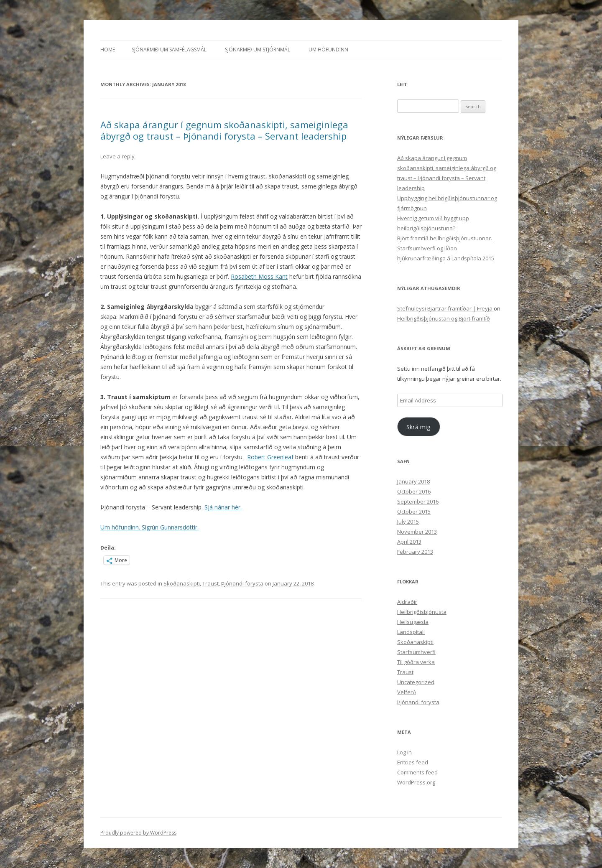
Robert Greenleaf (270, 457)
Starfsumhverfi (416, 652)
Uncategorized (416, 682)
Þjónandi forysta (242, 583)
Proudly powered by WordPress (138, 833)
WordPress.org (416, 782)
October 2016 (414, 491)
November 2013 (417, 532)
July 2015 (408, 522)
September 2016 (418, 501)
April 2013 (409, 542)
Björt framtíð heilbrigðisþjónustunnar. (445, 238)
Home (108, 50)
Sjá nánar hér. (223, 507)
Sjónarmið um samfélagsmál (169, 50)
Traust (210, 583)
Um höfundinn (328, 50)
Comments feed (417, 772)
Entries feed (413, 762)
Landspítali (411, 632)
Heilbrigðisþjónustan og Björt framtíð (444, 318)
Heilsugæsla (413, 622)
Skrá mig (418, 427)
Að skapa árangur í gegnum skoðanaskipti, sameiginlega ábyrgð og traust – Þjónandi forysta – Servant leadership (224, 130)
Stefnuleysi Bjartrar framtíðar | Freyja (445, 308)
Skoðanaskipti (182, 583)
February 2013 (415, 552)
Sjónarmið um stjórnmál (258, 50)
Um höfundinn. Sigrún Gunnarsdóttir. (149, 527)
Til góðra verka (416, 662)
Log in (404, 752)
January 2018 (413, 481)
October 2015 (414, 512)
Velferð (407, 692)
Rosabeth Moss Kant (259, 276)
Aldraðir (407, 602)
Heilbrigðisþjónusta (422, 612)
